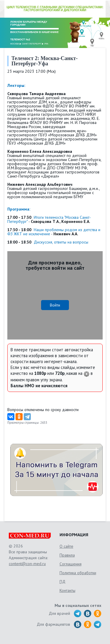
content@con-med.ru (27, 564)
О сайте (66, 546)
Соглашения (71, 564)
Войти (55, 305)
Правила (67, 555)
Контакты (67, 590)
